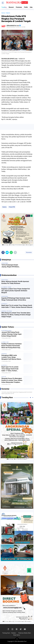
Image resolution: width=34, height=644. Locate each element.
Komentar (29, 252)
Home (3, 13)
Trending (4, 7)
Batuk (4, 377)
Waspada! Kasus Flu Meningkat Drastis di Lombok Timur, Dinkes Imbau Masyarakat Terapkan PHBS (12, 380)
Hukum (32, 7)
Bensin (5, 354)
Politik (26, 7)
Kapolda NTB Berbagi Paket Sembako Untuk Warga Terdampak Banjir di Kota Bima (16, 299)
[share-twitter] (7, 252)
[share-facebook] (3, 252)
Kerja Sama (17, 635)
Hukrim (4, 207)
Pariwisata (19, 7)
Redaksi (14, 633)
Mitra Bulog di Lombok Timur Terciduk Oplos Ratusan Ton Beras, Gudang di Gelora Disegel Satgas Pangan (16, 315)
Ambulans (6, 342)
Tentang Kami (6, 633)
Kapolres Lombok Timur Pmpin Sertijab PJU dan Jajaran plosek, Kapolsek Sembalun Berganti (16, 291)
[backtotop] (17, 639)
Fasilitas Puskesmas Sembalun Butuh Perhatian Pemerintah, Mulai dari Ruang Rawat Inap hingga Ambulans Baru (12, 346)
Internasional (7, 331)
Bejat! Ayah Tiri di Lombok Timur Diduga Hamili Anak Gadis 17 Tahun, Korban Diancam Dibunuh (17, 306)
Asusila (5, 365)
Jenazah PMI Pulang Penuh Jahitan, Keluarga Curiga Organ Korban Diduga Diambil (12, 334)
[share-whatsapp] (11, 252)
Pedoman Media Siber (25, 633)
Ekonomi (11, 7)
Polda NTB (12, 207)
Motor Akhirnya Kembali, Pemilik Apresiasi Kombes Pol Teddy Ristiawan (15, 282)
